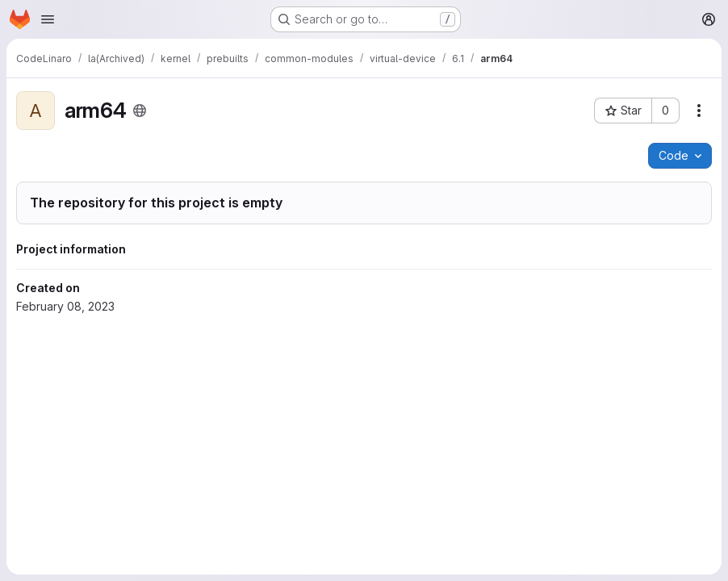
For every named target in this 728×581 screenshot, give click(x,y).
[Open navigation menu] (48, 19)
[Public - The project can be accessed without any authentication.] (140, 111)
